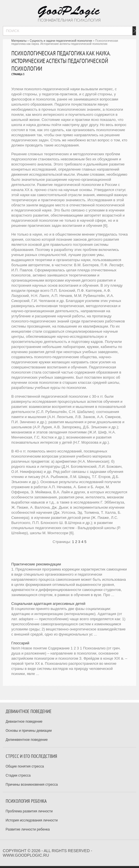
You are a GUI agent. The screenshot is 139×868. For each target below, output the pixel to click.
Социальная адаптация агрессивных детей (48, 604)
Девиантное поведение (24, 722)
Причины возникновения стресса (32, 785)
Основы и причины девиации (29, 731)
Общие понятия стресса (25, 766)
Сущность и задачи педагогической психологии (61, 41)
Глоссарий (20, 643)
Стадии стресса (18, 775)
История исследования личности (32, 820)
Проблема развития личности (29, 811)
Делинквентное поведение (27, 740)
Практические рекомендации (36, 564)
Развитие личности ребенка (28, 829)
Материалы (19, 41)
